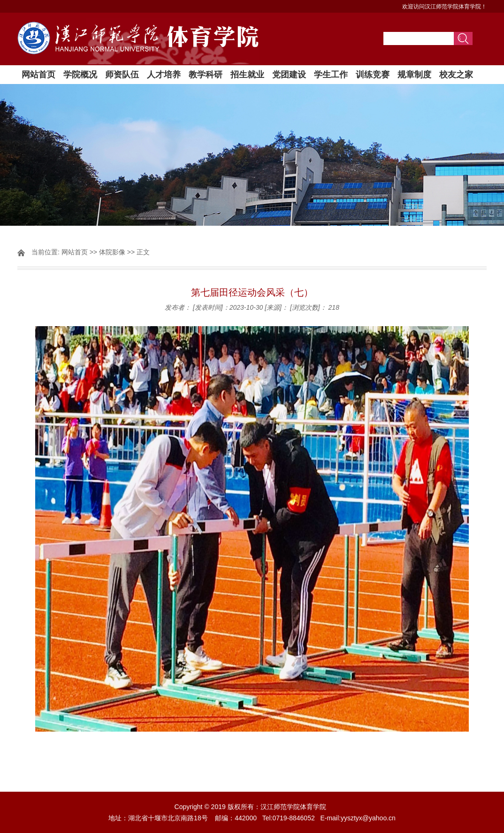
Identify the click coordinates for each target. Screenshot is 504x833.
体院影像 (112, 252)
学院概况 (80, 75)
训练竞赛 (373, 75)
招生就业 (247, 75)
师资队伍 (122, 75)
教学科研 (206, 75)
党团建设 (289, 75)
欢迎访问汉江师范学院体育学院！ (444, 7)
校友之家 (456, 75)
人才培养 (164, 75)
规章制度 (414, 75)
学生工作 (331, 75)
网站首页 (38, 75)
